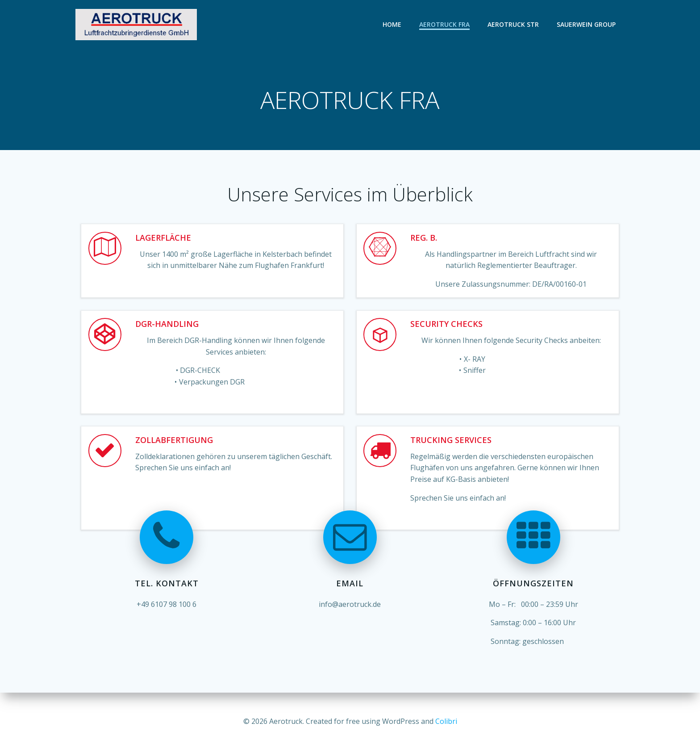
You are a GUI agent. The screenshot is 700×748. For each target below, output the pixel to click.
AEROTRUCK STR (514, 24)
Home (392, 24)
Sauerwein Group (587, 24)
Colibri (446, 721)
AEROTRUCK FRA (445, 24)
